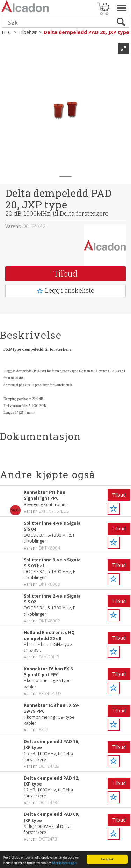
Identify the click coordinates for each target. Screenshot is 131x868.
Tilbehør (27, 32)
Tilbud (65, 274)
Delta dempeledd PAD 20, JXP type (86, 32)
